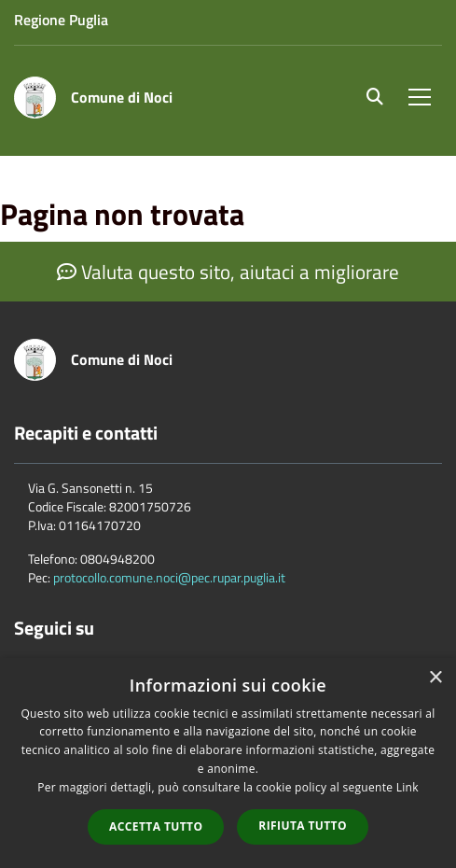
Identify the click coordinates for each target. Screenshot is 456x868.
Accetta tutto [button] (156, 826)
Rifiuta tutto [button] (303, 826)
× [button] (435, 678)
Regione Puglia (61, 20)
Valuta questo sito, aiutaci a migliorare (228, 272)
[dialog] (228, 763)
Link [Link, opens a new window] (408, 787)
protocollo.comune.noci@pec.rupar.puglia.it (169, 577)
